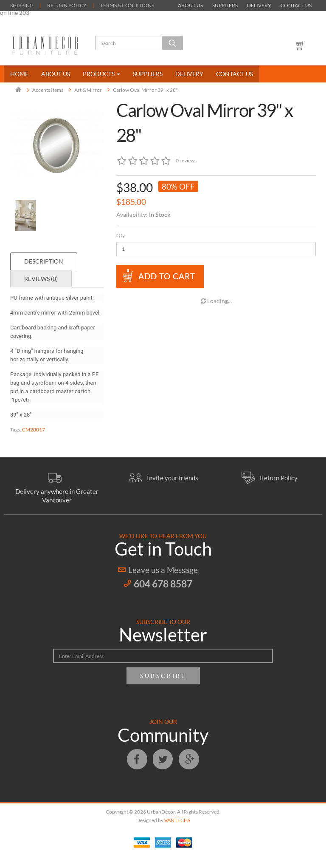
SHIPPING (22, 5)
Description (44, 261)
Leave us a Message (163, 570)
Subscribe (163, 676)
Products (101, 74)
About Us (190, 5)
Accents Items (48, 90)
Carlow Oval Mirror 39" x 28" (145, 90)
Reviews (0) (41, 279)
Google (189, 759)
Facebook (137, 759)
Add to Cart (167, 276)
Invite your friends (173, 478)
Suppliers (225, 5)
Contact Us (296, 5)
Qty (121, 235)
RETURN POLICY (67, 5)
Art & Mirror (88, 90)
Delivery (259, 5)
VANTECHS (177, 820)
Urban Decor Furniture (45, 45)
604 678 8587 (163, 584)
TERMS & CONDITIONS (127, 5)
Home (19, 74)
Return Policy (279, 478)
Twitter (163, 759)
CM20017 (34, 430)
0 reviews (186, 160)
